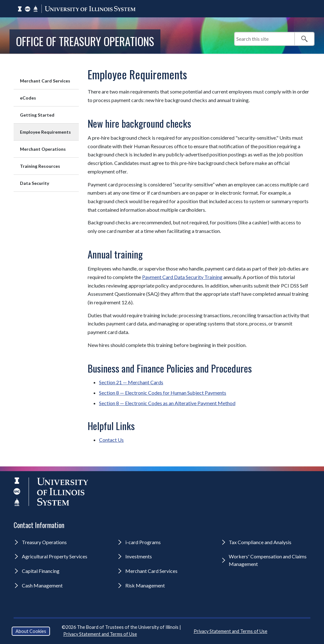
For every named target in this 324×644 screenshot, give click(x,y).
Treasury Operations (44, 542)
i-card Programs (143, 542)
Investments (139, 556)
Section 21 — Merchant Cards (131, 382)
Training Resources (40, 166)
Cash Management (42, 585)
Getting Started (37, 115)
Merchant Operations (43, 149)
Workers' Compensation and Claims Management (268, 560)
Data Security (34, 183)
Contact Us (111, 440)
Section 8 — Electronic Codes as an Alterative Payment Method (167, 403)
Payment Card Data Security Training (182, 277)
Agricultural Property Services (55, 556)
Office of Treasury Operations (85, 41)
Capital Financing (41, 571)
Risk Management (145, 585)
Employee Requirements (45, 132)
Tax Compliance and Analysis (260, 542)
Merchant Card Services (45, 81)
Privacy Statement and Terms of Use (100, 634)
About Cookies (31, 631)
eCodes (28, 98)
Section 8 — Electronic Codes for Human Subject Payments (163, 393)
